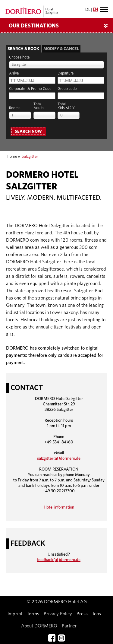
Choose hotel (20, 57)
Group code (67, 89)
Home (12, 157)
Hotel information (59, 507)
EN (95, 10)
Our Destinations (60, 26)
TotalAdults (39, 106)
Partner (69, 626)
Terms (33, 614)
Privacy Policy (58, 614)
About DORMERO (39, 626)
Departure (66, 73)
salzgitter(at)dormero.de (59, 458)
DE (88, 10)
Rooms (15, 108)
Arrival (14, 73)
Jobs (97, 614)
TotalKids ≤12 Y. (66, 106)
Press (82, 614)
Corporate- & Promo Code (30, 89)
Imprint (15, 614)
